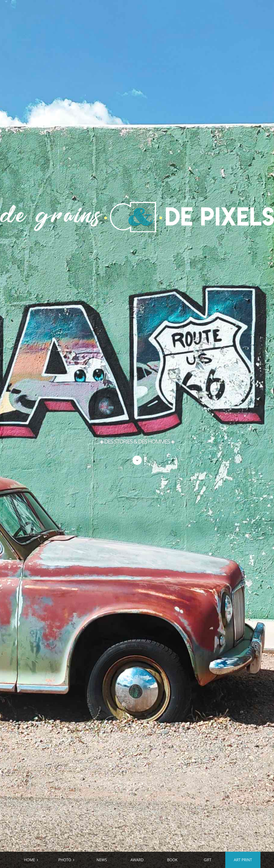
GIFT (208, 860)
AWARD (137, 860)
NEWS (102, 860)
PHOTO (65, 860)
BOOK (172, 860)
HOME (29, 860)
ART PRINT (243, 860)
